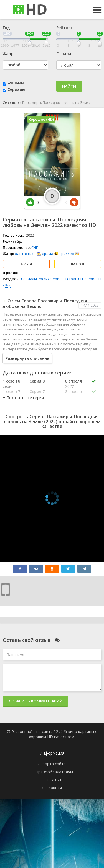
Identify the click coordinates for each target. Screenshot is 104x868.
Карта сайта (54, 764)
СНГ (35, 247)
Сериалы (16, 89)
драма (48, 254)
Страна (64, 54)
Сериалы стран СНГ (68, 279)
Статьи (54, 780)
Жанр (8, 54)
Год (6, 28)
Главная (54, 788)
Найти (69, 86)
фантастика (25, 254)
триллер (67, 254)
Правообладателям (54, 772)
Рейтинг (64, 28)
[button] (23, 398)
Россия (44, 279)
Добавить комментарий (35, 701)
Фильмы (16, 83)
